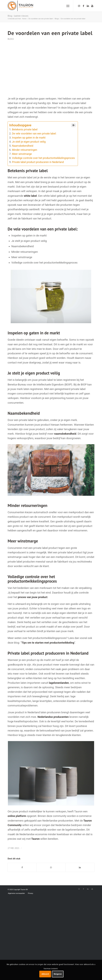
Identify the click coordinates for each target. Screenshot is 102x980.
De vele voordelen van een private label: (34, 134)
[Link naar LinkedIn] (88, 6)
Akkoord (45, 974)
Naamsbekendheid (23, 146)
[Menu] (68, 6)
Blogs (11, 39)
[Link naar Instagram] (79, 6)
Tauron (35, 839)
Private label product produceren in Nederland (38, 162)
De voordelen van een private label (50, 33)
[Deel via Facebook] (22, 867)
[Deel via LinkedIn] (80, 867)
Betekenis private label (25, 130)
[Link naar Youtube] (92, 6)
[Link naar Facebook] (83, 6)
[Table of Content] (73, 125)
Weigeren (58, 974)
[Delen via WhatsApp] (51, 867)
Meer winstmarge (22, 154)
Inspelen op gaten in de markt (29, 138)
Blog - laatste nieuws (18, 16)
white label (30, 196)
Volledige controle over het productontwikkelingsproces (43, 158)
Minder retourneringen (25, 150)
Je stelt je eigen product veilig (29, 142)
